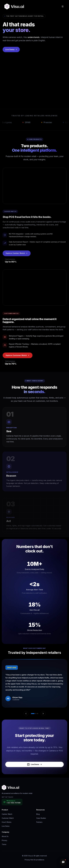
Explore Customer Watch (18, 356)
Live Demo (11, 53)
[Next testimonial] (43, 714)
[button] (63, 862)
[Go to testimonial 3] (38, 714)
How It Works (7, 822)
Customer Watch (8, 818)
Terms (4, 844)
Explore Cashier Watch (17, 255)
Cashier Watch (7, 814)
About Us (5, 836)
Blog (38, 814)
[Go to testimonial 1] (33, 714)
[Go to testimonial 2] (36, 714)
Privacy (4, 840)
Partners (39, 822)
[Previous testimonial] (26, 714)
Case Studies (41, 818)
